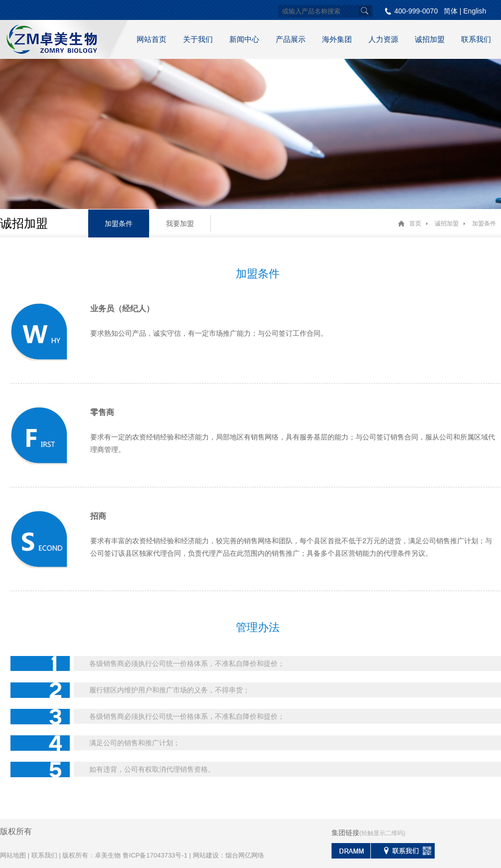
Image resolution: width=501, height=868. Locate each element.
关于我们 (198, 39)
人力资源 (383, 39)
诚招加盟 (430, 39)
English (475, 11)
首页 (415, 223)
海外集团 (337, 39)
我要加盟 (180, 223)
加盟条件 (119, 223)
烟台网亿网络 (245, 855)
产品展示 (291, 39)
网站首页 (152, 39)
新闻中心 (244, 39)
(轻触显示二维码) (382, 833)
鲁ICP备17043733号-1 (155, 855)
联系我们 (476, 39)
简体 (451, 11)
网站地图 (13, 855)
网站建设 (206, 855)
